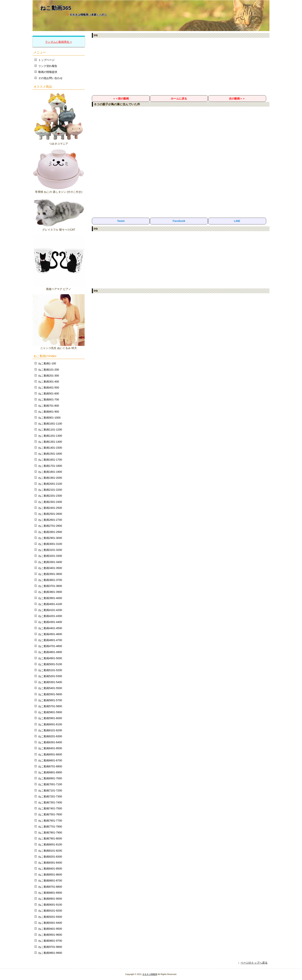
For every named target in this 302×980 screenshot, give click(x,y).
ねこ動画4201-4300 (50, 616)
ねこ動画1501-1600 (50, 454)
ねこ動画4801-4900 (50, 652)
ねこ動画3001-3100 (50, 544)
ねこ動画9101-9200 (50, 911)
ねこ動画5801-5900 (50, 712)
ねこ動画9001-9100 (50, 905)
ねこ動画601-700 (49, 399)
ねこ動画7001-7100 (50, 784)
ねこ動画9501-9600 (50, 935)
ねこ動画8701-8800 (50, 887)
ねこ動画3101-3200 (50, 550)
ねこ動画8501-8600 (50, 875)
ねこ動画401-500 (49, 388)
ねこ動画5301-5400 (50, 682)
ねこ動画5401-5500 (50, 688)
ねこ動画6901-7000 (50, 778)
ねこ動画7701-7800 (50, 827)
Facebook (179, 221)
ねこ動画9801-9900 (50, 953)
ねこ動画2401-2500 (50, 508)
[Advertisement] (181, 66)
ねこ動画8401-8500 (50, 869)
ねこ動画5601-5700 (50, 700)
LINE (237, 221)
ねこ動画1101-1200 (50, 430)
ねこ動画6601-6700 (50, 760)
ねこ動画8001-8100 (50, 844)
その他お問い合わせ (50, 78)
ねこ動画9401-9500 (50, 929)
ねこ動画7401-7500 (50, 808)
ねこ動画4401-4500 (50, 628)
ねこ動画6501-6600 (50, 754)
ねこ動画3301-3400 (50, 562)
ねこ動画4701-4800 (50, 646)
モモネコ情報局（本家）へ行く (88, 15)
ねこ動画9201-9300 (50, 917)
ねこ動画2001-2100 (50, 484)
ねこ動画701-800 (49, 406)
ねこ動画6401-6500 (50, 748)
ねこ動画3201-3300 (50, 556)
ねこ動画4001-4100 (50, 604)
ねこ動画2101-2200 (50, 490)
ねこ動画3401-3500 (50, 568)
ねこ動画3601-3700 (50, 580)
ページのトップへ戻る (254, 963)
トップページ (46, 60)
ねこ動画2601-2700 (50, 520)
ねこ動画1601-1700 (50, 460)
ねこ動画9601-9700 (50, 941)
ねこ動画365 (56, 8)
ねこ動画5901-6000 (50, 718)
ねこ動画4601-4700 (50, 640)
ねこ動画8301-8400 (50, 863)
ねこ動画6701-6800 (50, 766)
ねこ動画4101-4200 (50, 610)
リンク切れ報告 (48, 66)
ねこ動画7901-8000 (50, 838)
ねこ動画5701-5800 (50, 706)
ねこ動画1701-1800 (50, 466)
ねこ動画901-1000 (49, 418)
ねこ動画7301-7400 (50, 802)
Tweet (121, 221)
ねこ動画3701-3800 (50, 586)
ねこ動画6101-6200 (50, 730)
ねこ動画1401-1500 (50, 448)
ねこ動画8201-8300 (50, 857)
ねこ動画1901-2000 (50, 478)
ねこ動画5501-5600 (50, 694)
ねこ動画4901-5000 (50, 658)
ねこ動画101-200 (49, 370)
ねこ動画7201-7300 (50, 796)
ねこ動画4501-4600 (50, 634)
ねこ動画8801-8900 (50, 893)
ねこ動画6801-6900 (50, 772)
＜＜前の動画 (121, 99)
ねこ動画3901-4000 (50, 598)
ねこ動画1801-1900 (50, 472)
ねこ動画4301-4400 (50, 622)
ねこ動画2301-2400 (50, 502)
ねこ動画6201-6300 (50, 736)
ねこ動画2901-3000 (50, 538)
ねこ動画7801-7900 (50, 833)
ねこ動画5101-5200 (50, 670)
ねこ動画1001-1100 (50, 424)
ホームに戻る (179, 99)
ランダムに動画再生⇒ (59, 42)
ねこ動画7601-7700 (50, 821)
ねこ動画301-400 (49, 382)
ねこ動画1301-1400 (50, 442)
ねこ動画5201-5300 (50, 676)
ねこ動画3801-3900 (50, 592)
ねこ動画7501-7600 (50, 814)
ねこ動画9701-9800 (50, 947)
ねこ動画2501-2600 (50, 514)
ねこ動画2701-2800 (50, 526)
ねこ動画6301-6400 (50, 742)
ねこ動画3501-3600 (50, 574)
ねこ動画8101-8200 (50, 851)
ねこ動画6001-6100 (50, 724)
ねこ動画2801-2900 (50, 532)
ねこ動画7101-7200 (50, 790)
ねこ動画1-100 (47, 363)
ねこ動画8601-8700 (50, 881)
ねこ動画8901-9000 (50, 899)
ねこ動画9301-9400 (50, 923)
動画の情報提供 (48, 72)
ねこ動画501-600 (49, 394)
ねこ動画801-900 (49, 412)
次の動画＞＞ (237, 99)
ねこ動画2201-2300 (50, 496)
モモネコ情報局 (150, 974)
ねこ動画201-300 (49, 376)
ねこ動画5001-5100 (50, 664)
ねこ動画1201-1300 (50, 436)
